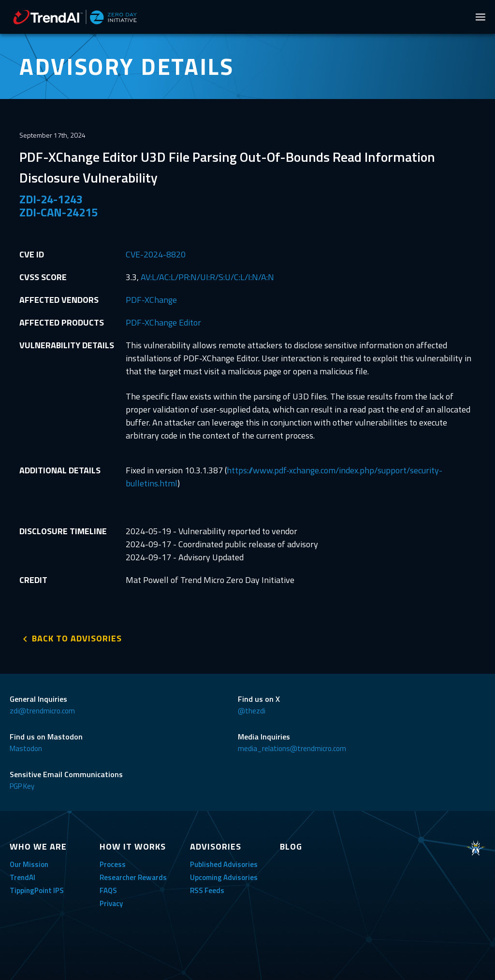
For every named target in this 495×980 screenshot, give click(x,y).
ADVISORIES (216, 846)
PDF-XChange (151, 300)
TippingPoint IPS (37, 890)
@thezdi (252, 711)
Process (113, 864)
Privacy (111, 903)
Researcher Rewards (133, 877)
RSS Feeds (207, 890)
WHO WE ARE (38, 846)
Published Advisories (224, 864)
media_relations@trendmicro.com (292, 748)
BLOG (291, 846)
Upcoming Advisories (224, 877)
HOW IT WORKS (133, 846)
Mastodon (26, 748)
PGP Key (22, 786)
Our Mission (29, 864)
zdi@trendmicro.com (42, 711)
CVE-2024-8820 (156, 254)
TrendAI (22, 877)
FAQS (108, 890)
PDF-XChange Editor (163, 322)
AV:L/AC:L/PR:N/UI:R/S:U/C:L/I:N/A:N (207, 277)
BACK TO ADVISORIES (77, 638)
